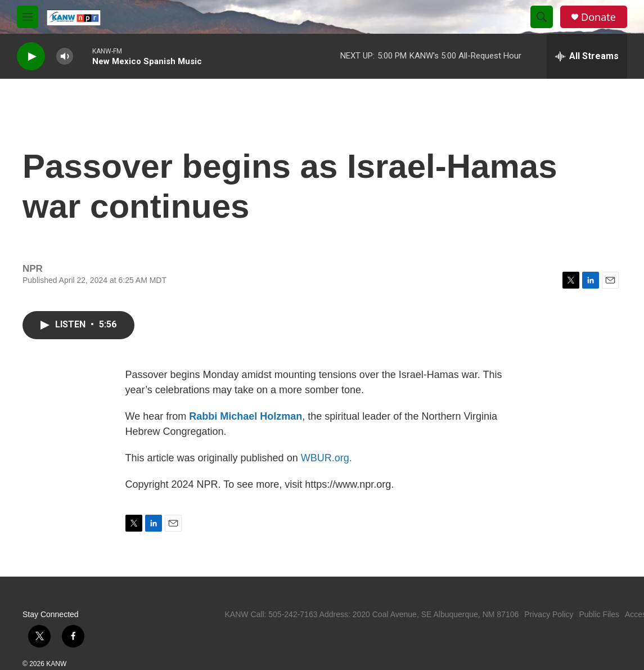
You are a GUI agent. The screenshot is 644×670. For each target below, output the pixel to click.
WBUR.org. (326, 458)
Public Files (599, 614)
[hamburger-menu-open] (28, 17)
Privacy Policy (549, 614)
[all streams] (587, 56)
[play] (31, 57)
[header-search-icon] (542, 17)
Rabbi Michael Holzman (246, 416)
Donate (598, 17)
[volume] (65, 57)
